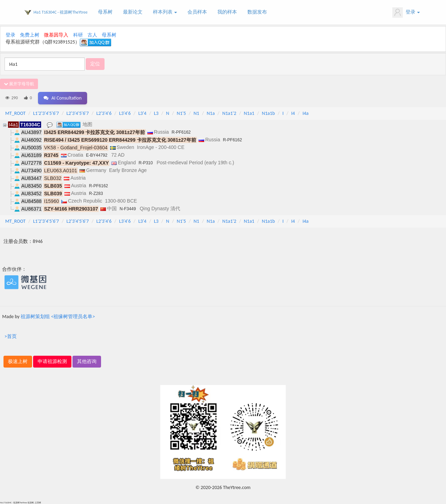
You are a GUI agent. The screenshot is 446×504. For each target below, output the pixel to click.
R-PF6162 (181, 132)
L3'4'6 (125, 113)
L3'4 (142, 113)
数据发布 (257, 12)
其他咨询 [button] (87, 361)
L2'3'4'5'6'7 (78, 113)
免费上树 (30, 35)
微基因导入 (56, 35)
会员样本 (197, 12)
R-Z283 (96, 194)
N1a (211, 113)
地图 (87, 124)
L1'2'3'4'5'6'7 (46, 113)
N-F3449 (128, 209)
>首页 (11, 336)
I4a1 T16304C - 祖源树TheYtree (60, 12)
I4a (305, 113)
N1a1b (268, 113)
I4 (293, 113)
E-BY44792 (97, 155)
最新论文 (133, 12)
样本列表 (165, 12)
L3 (156, 113)
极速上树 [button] (18, 361)
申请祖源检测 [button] (52, 361)
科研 (78, 35)
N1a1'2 (229, 113)
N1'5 (181, 113)
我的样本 (227, 12)
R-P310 (146, 163)
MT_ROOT (15, 113)
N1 (196, 113)
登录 (406, 13)
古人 (92, 35)
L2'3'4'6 (104, 113)
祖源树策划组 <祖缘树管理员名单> (58, 317)
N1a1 (249, 113)
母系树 (105, 12)
